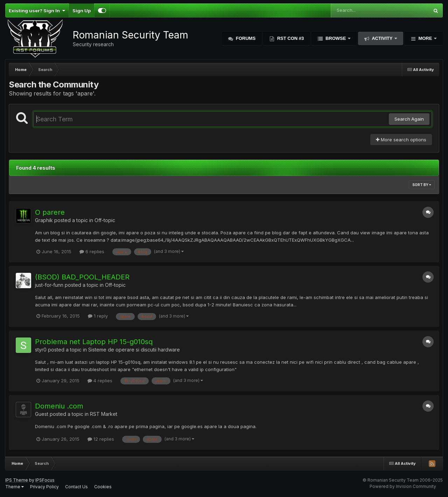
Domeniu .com (59, 406)
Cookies (103, 487)
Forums (245, 38)
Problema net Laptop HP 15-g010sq (94, 342)
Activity (382, 38)
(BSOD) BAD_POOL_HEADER (82, 277)
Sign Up (82, 10)
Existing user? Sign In (37, 10)
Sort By (422, 185)
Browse (336, 38)
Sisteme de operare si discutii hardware (134, 350)
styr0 (41, 350)
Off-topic (105, 220)
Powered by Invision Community (403, 486)
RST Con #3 (290, 38)
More (425, 38)
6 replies (92, 251)
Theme (15, 487)
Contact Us (76, 487)
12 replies (101, 439)
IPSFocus (45, 480)
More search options (401, 140)
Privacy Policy (44, 487)
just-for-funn (49, 285)
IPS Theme (17, 480)
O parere (50, 212)
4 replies (100, 381)
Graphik (44, 220)
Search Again (409, 119)
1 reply (98, 316)
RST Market (104, 414)
